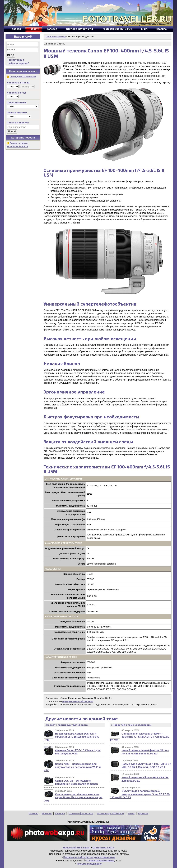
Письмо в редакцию (89, 864)
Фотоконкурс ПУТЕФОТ (111, 813)
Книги (131, 813)
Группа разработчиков (100, 861)
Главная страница (56, 37)
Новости (47, 813)
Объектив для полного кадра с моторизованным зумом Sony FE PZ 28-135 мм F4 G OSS (140, 794)
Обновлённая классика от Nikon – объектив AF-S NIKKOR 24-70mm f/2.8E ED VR (140, 737)
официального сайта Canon (78, 701)
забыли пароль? (19, 63)
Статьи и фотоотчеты (81, 813)
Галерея (60, 813)
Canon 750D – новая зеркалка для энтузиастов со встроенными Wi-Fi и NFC (72, 767)
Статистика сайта (103, 848)
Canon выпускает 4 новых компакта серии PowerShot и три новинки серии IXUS (73, 797)
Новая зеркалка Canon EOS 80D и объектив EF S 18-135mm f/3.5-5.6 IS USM (71, 737)
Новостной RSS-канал (77, 848)
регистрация (16, 60)
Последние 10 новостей (23, 77)
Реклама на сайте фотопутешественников (89, 857)
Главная (33, 813)
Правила (143, 813)
